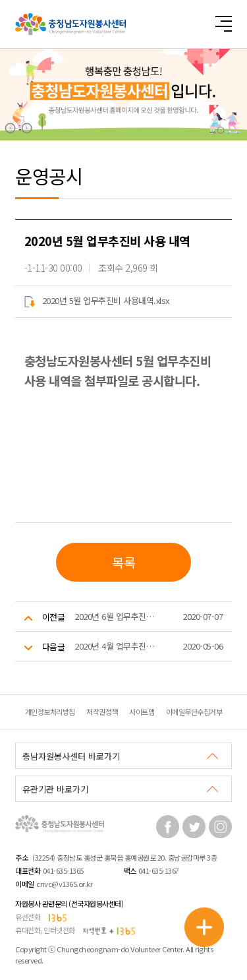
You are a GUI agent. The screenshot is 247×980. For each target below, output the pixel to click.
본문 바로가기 (0, 0)
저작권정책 (102, 712)
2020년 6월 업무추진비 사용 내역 (115, 616)
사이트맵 (142, 712)
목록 (123, 562)
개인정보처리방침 (50, 712)
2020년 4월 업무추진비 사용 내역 (115, 646)
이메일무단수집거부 (194, 712)
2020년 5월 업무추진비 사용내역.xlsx (97, 300)
